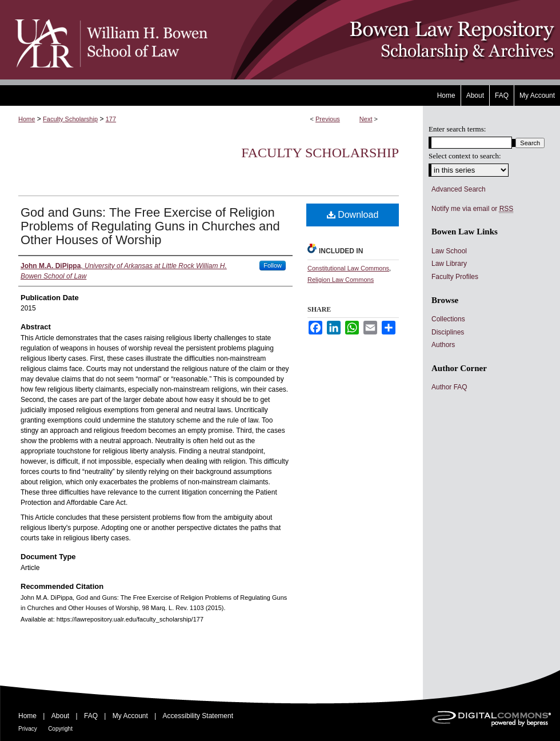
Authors (443, 345)
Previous (328, 119)
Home (27, 119)
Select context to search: (465, 156)
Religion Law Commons (341, 280)
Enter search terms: (457, 129)
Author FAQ (449, 387)
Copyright (60, 729)
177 (111, 119)
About (60, 716)
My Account (130, 716)
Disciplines (448, 332)
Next (366, 119)
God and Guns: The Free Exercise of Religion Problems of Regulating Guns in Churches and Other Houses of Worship (150, 226)
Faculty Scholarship (70, 119)
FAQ (91, 716)
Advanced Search (459, 189)
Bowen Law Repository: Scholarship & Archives (384, 40)
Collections (448, 319)
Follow (273, 265)
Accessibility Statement (198, 716)
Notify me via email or (472, 209)
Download (353, 215)
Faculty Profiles (455, 277)
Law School (449, 251)
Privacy (28, 729)
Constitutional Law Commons (348, 268)
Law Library (449, 264)
